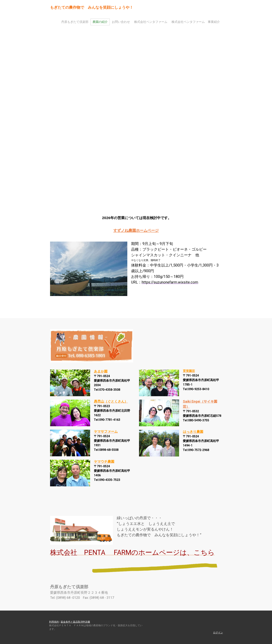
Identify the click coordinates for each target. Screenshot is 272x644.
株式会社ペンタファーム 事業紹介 (196, 22)
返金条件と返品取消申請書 (75, 622)
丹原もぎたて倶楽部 (75, 22)
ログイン (218, 633)
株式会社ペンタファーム (151, 22)
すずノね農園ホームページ (136, 230)
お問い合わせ (121, 22)
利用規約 (54, 622)
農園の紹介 (100, 22)
